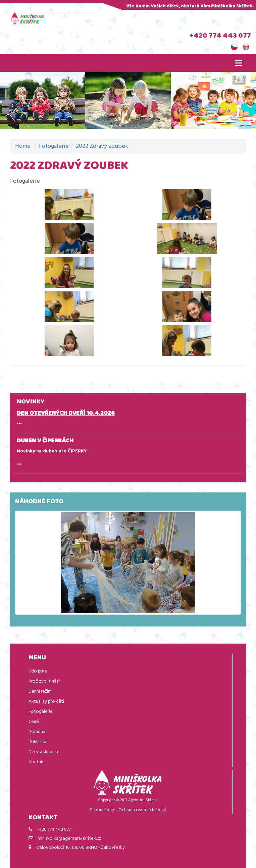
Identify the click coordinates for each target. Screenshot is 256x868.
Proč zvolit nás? (44, 681)
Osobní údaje (102, 810)
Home (23, 146)
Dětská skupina (43, 752)
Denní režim (40, 691)
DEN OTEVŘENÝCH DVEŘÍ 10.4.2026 (66, 414)
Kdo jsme (38, 671)
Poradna (37, 732)
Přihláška (37, 742)
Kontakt (37, 762)
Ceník (34, 722)
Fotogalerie (54, 146)
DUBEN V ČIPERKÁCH (45, 441)
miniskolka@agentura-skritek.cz (69, 839)
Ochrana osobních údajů (142, 810)
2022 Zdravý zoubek (102, 146)
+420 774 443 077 (220, 36)
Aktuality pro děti (46, 702)
